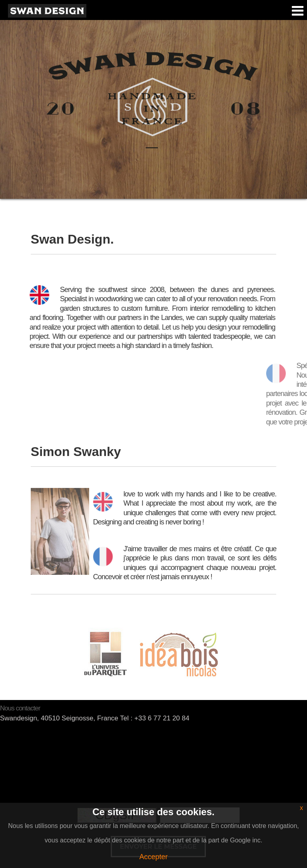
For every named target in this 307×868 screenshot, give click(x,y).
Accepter (153, 857)
